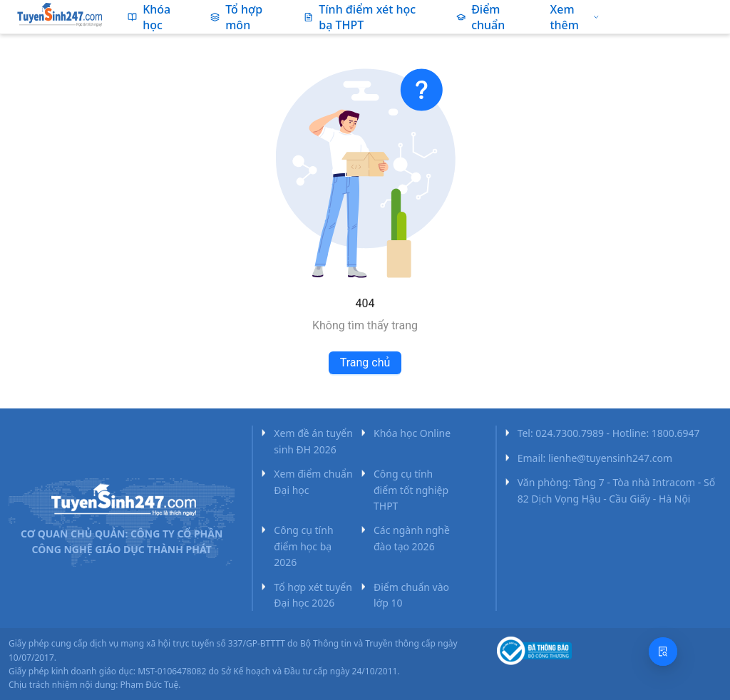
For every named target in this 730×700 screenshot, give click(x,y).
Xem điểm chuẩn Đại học (313, 482)
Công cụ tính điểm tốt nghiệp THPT (411, 490)
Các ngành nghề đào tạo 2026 (412, 538)
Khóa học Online (412, 433)
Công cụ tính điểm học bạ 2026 (303, 546)
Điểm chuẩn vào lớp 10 (411, 595)
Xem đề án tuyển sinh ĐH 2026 (313, 441)
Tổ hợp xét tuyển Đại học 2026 (313, 595)
